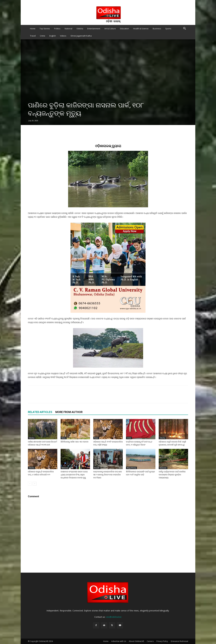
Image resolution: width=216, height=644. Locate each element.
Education (124, 29)
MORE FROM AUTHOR (69, 412)
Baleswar (163, 468)
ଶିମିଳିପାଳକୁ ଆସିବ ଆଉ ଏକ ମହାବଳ (74, 442)
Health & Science (141, 29)
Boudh (97, 468)
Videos (63, 36)
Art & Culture (110, 29)
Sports (168, 29)
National (68, 29)
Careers (150, 641)
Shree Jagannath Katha (81, 36)
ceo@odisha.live (114, 617)
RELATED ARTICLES (40, 412)
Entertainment (94, 29)
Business (157, 29)
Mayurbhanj (131, 468)
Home (33, 29)
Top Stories (45, 29)
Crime (43, 36)
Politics (57, 29)
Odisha (80, 29)
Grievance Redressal (179, 641)
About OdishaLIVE (136, 641)
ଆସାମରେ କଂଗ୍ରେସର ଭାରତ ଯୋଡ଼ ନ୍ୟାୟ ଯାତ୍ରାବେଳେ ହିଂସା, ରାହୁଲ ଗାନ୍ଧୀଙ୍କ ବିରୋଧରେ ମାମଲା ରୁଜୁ (74, 475)
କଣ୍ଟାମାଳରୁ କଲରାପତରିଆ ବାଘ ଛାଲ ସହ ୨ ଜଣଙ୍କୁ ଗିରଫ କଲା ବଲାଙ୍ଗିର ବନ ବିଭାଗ (108, 475)
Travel (33, 36)
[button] (184, 29)
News (64, 438)
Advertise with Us (119, 641)
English (53, 36)
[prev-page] (30, 484)
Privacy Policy (162, 641)
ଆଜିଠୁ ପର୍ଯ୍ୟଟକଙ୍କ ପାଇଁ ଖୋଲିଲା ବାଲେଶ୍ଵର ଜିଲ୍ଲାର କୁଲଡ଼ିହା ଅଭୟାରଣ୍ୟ (172, 475)
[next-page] (35, 484)
